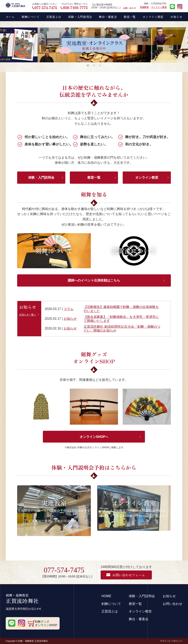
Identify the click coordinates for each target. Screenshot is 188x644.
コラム (69, 309)
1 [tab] (88, 65)
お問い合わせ (129, 8)
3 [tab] (100, 65)
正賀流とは (110, 611)
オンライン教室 (159, 7)
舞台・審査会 (139, 619)
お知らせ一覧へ (28, 314)
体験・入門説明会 (41, 177)
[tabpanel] (94, 45)
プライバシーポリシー (171, 641)
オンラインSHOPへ (94, 437)
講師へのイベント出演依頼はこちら (94, 280)
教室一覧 (94, 177)
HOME (106, 596)
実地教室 (144, 7)
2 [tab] (94, 65)
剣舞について (111, 604)
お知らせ (70, 319)
